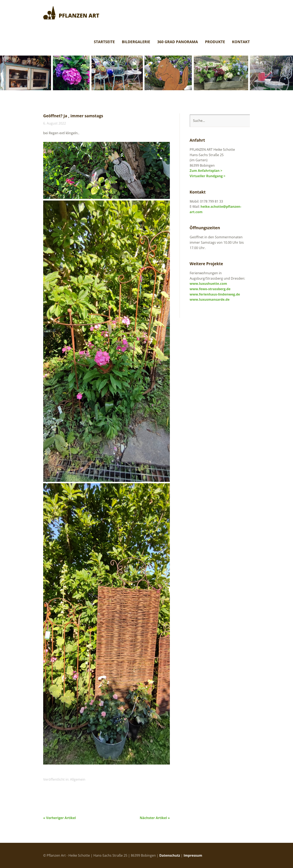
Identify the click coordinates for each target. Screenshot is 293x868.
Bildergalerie (136, 42)
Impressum (193, 855)
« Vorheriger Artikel (60, 818)
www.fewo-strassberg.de (210, 289)
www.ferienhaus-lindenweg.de (215, 294)
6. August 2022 (55, 123)
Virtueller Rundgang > (208, 176)
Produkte (215, 42)
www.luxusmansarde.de (210, 299)
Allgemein (78, 779)
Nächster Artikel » (155, 818)
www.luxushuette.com (208, 284)
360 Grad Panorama (178, 42)
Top (245, 855)
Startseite (104, 42)
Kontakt (241, 42)
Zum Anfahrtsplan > (206, 171)
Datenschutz (170, 855)
